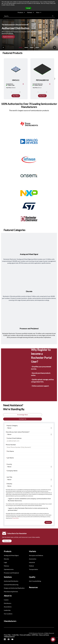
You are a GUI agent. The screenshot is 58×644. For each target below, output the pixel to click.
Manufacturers (10, 621)
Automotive (33, 559)
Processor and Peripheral (11, 573)
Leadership (7, 610)
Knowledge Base (23, 415)
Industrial (32, 562)
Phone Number (11, 445)
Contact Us (23, 419)
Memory (6, 566)
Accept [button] (28, 8)
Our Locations (8, 614)
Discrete (6, 559)
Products (21, 12)
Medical (31, 566)
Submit (48, 522)
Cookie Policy (16, 635)
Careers (6, 600)
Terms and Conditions (25, 635)
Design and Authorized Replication (14, 588)
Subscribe (7, 541)
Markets (31, 12)
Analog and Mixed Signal (11, 555)
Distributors (8, 603)
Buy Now (16, 96)
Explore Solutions (8, 37)
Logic (5, 562)
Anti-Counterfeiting (35, 581)
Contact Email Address (14, 438)
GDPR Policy (35, 635)
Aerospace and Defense (36, 555)
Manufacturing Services (11, 592)
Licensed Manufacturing (11, 585)
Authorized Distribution (11, 581)
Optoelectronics (9, 569)
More (39, 12)
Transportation (34, 569)
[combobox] (26, 16)
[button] (53, 639)
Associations (8, 607)
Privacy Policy (15, 518)
